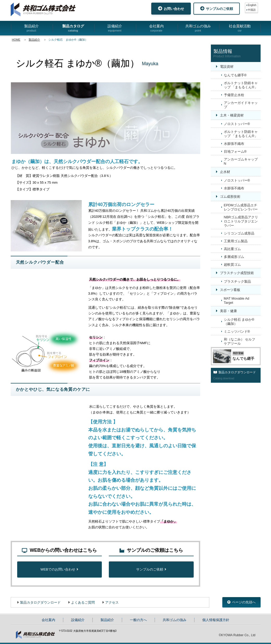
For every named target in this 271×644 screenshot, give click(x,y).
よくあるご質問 (83, 602)
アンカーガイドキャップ (241, 105)
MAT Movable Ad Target (237, 301)
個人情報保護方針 (216, 620)
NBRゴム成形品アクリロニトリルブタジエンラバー (241, 221)
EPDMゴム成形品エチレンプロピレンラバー (241, 207)
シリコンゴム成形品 (239, 233)
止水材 (225, 172)
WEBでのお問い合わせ (59, 569)
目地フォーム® (235, 151)
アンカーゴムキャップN (241, 161)
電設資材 (227, 67)
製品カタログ (73, 28)
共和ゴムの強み (198, 28)
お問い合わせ (171, 8)
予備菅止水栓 (234, 95)
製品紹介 (31, 28)
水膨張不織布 (234, 144)
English (252, 5)
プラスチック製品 (237, 281)
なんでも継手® (235, 75)
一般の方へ (138, 620)
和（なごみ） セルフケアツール (240, 341)
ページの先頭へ (241, 602)
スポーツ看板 (230, 290)
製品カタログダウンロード (40, 602)
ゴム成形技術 (230, 197)
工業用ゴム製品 (236, 241)
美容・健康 (228, 311)
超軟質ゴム (232, 265)
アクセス (112, 602)
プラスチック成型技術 (237, 273)
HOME (16, 40)
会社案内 (156, 28)
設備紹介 (115, 28)
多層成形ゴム (234, 257)
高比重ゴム (232, 249)
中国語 (252, 10)
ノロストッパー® (237, 124)
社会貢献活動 (240, 28)
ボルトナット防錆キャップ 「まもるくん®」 (241, 85)
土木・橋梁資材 (232, 115)
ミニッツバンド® (237, 332)
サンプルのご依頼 (217, 8)
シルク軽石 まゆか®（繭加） (239, 322)
